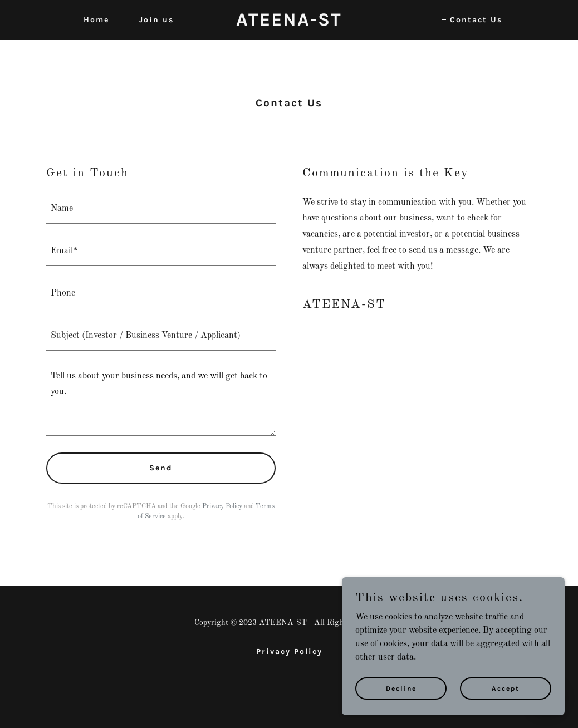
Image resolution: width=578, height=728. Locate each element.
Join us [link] (156, 20)
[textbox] (161, 209)
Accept (506, 688)
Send (161, 468)
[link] (289, 23)
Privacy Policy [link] (222, 506)
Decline (401, 688)
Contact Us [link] (476, 20)
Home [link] (96, 20)
